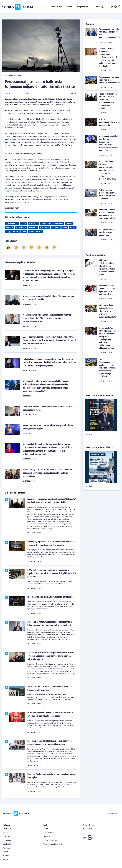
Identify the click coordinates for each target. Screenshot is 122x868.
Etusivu (43, 7)
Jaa (74, 93)
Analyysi (6, 836)
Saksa (24, 232)
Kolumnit (7, 856)
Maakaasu (9, 228)
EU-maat (69, 223)
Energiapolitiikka (12, 232)
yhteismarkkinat (12, 223)
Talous (6, 833)
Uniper (23, 223)
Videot (69, 7)
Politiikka (9, 93)
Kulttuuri (7, 848)
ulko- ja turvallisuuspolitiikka (52, 223)
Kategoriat (82, 7)
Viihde (5, 859)
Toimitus (46, 836)
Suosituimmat (56, 7)
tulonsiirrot (33, 228)
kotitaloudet (21, 228)
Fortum (73, 228)
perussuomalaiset (35, 232)
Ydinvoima (56, 228)
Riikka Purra (44, 228)
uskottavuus (33, 223)
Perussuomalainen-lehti (52, 844)
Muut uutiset (8, 844)
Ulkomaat (7, 840)
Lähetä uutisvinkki (50, 840)
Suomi (65, 228)
